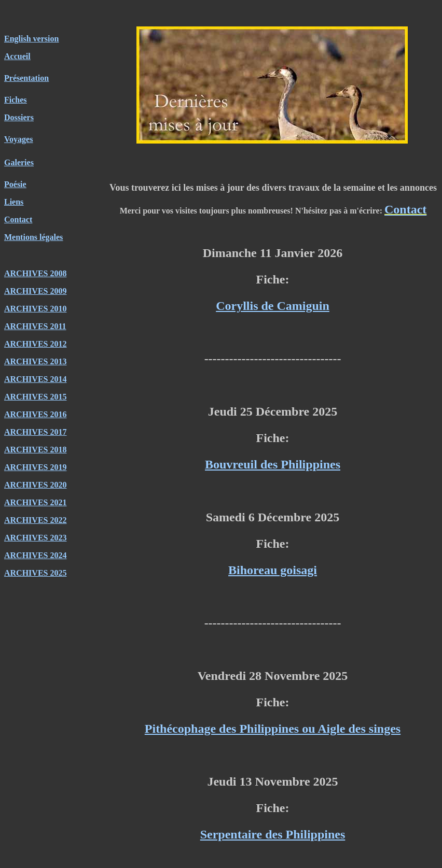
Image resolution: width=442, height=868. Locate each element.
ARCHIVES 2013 (35, 361)
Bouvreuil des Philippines (273, 464)
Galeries (19, 162)
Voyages (18, 139)
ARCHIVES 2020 (35, 485)
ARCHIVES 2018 (35, 450)
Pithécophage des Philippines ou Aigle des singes (273, 729)
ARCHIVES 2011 (35, 326)
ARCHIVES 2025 (35, 573)
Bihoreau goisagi (273, 570)
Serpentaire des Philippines (273, 834)
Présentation (26, 78)
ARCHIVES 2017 (35, 432)
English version (31, 39)
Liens (14, 202)
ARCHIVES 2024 (35, 555)
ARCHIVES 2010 (35, 309)
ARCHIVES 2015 (35, 397)
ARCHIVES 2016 (35, 414)
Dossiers (19, 117)
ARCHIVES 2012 (35, 344)
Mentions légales (33, 237)
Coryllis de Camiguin (273, 306)
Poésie (15, 184)
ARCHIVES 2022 (35, 520)
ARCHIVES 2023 (35, 538)
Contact (18, 219)
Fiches (16, 100)
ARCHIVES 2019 (35, 467)
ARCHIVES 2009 (35, 291)
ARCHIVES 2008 (35, 273)
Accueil (17, 56)
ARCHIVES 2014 (35, 379)
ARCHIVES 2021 (35, 502)
